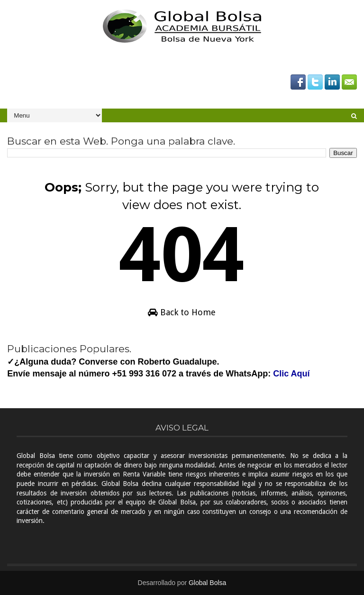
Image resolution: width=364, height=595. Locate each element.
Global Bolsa (207, 583)
